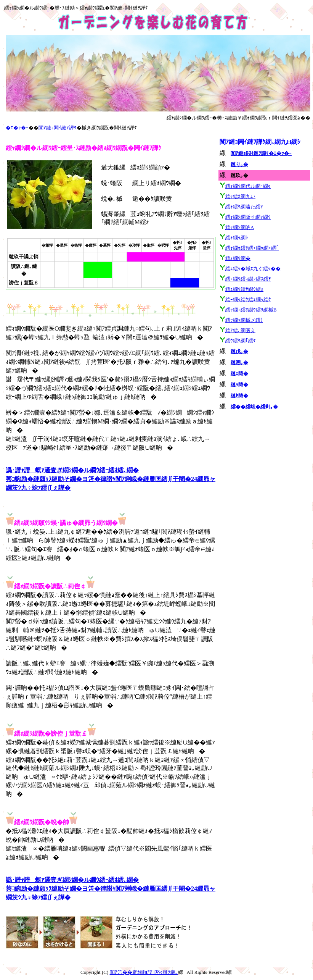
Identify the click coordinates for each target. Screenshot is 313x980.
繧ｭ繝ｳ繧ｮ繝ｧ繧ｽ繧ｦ (248, 279)
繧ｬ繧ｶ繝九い (240, 196)
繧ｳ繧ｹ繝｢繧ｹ (241, 341)
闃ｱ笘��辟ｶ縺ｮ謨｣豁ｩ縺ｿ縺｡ (144, 972)
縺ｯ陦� (239, 385)
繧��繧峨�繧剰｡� (254, 407)
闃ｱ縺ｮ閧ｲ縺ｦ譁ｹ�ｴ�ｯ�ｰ (261, 153)
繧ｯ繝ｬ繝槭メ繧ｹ (244, 320)
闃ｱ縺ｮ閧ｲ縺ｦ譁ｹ (58, 128)
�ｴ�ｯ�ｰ (17, 128)
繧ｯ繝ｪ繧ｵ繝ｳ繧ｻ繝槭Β (251, 310)
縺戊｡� (239, 351)
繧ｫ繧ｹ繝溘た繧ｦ (244, 207)
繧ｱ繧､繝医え (240, 330)
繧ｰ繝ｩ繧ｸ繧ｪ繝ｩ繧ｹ (248, 299)
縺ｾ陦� (239, 396)
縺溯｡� (239, 362)
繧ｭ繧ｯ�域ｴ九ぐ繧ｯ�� (253, 269)
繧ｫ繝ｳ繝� (238, 258)
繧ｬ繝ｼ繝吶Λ (240, 227)
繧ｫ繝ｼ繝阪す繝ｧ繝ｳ (248, 217)
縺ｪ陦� (239, 374)
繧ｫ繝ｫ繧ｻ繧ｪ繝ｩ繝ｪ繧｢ (252, 248)
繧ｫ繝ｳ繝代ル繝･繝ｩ (248, 186)
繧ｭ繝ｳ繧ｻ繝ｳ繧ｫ (244, 289)
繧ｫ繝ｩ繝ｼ (237, 238)
